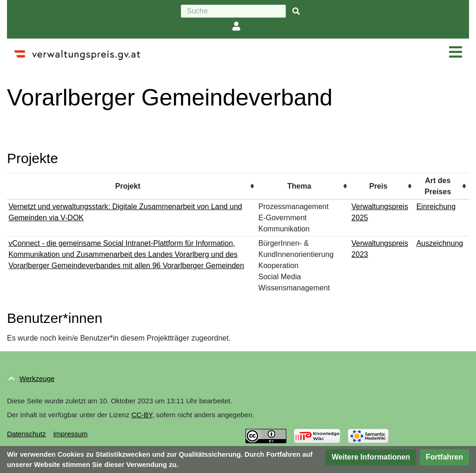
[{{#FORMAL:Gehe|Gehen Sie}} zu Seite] (296, 11)
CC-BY (142, 415)
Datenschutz (26, 434)
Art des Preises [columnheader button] (438, 186)
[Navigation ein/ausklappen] (456, 53)
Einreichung (436, 207)
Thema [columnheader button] (299, 186)
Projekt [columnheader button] (128, 186)
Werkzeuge (37, 378)
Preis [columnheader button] (378, 186)
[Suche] (233, 11)
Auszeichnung (440, 243)
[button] (371, 457)
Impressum (70, 434)
